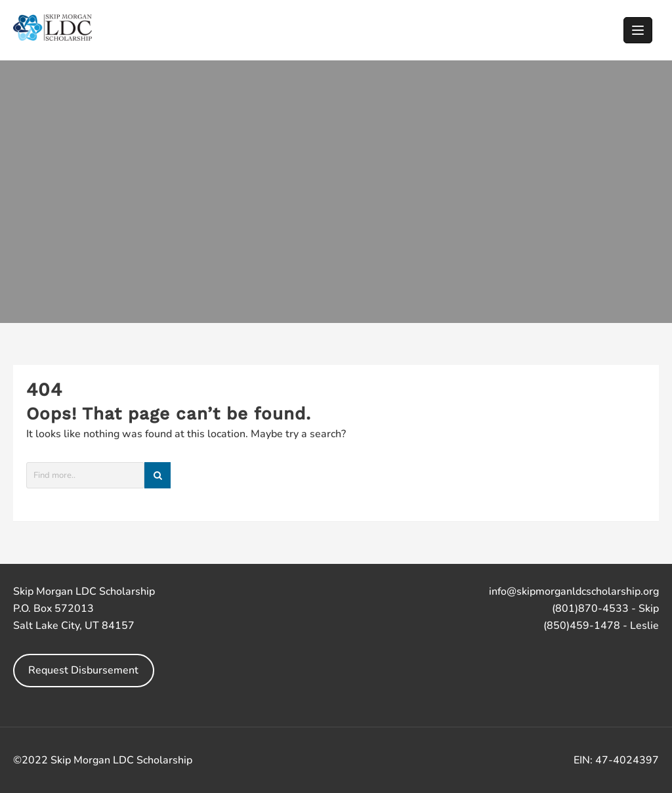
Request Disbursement (83, 670)
